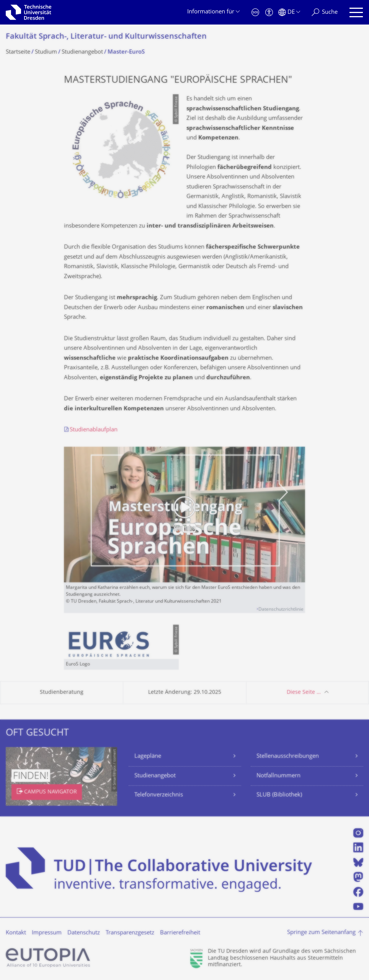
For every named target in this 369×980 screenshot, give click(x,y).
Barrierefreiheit (180, 933)
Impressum (47, 933)
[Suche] (325, 12)
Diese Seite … (304, 692)
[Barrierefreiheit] (269, 12)
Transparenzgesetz (130, 933)
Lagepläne (148, 756)
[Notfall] (255, 12)
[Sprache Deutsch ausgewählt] (289, 12)
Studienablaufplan (94, 430)
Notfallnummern (278, 776)
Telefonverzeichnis (159, 795)
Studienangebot (155, 776)
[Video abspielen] (184, 515)
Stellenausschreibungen (288, 756)
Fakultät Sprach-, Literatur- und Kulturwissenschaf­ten (106, 37)
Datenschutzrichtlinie (281, 610)
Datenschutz (84, 933)
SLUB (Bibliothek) (279, 795)
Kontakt (16, 933)
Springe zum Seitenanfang (321, 933)
